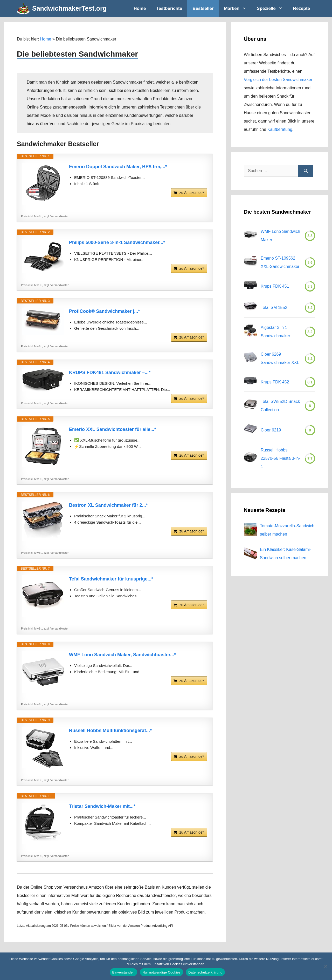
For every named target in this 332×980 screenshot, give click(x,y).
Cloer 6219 (271, 430)
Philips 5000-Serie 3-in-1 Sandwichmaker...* (117, 242)
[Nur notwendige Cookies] (326, 966)
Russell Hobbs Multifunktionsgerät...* (110, 731)
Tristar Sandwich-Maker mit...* (102, 806)
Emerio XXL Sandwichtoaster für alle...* (113, 429)
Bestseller (203, 8)
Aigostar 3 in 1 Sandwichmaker (275, 332)
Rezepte (302, 8)
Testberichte (169, 8)
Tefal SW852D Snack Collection (280, 406)
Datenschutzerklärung (205, 972)
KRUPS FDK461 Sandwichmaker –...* (110, 373)
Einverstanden (123, 972)
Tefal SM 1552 (274, 307)
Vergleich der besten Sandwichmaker (278, 80)
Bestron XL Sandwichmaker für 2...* (108, 505)
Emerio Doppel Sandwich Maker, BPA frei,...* (118, 167)
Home (140, 8)
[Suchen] (306, 171)
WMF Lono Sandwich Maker (280, 236)
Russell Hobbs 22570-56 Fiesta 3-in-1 (280, 458)
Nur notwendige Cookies (161, 972)
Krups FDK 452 (275, 382)
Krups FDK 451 (275, 286)
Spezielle (272, 8)
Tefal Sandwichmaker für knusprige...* (111, 579)
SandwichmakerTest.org (69, 8)
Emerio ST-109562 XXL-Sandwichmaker (280, 262)
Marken (238, 8)
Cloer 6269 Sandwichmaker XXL (280, 358)
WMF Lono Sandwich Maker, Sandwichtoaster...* (122, 655)
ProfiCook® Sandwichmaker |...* (104, 311)
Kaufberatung (280, 129)
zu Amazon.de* (192, 193)
